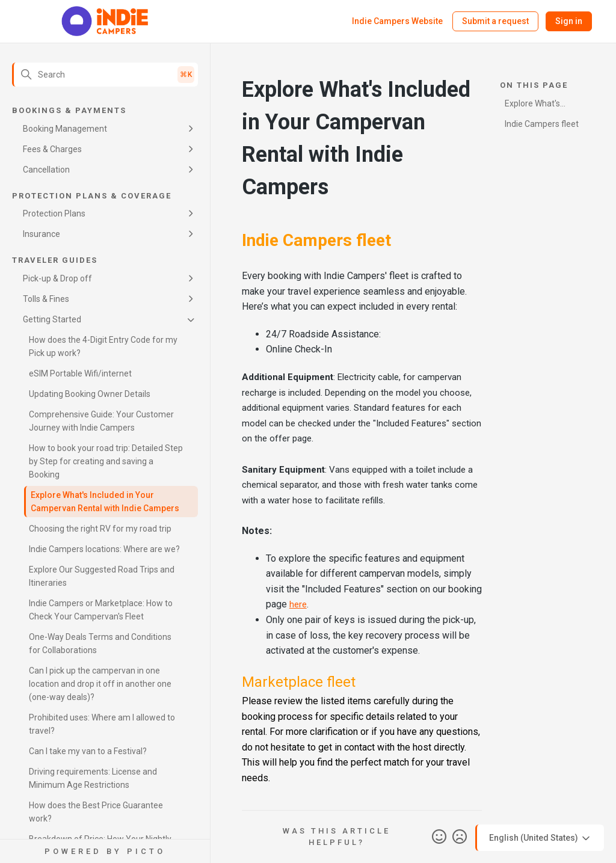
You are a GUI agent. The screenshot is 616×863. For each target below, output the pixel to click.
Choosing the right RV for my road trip (100, 529)
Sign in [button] (569, 21)
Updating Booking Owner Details (90, 394)
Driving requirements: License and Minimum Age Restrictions (93, 778)
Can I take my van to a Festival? (88, 751)
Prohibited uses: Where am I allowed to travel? (102, 724)
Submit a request (495, 21)
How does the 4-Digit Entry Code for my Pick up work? (103, 346)
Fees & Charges (52, 149)
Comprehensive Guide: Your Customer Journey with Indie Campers (101, 421)
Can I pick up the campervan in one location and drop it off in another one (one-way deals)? (100, 684)
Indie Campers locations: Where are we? (104, 549)
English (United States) (541, 838)
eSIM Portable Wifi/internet (80, 373)
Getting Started (52, 319)
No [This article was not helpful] (460, 837)
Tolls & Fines (46, 299)
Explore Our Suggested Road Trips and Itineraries (102, 576)
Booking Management (65, 129)
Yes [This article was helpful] (439, 837)
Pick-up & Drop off (57, 278)
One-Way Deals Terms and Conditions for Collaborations (100, 643)
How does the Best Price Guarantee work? (96, 812)
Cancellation (46, 170)
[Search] (105, 75)
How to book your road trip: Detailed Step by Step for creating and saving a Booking (106, 461)
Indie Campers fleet (542, 124)
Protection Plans (54, 213)
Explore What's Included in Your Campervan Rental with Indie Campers (105, 502)
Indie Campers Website (397, 21)
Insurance (42, 234)
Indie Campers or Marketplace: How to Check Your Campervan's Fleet (101, 610)
